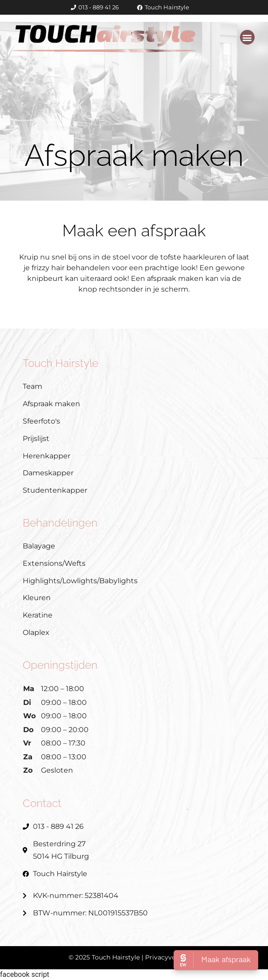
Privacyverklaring (173, 957)
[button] (247, 37)
